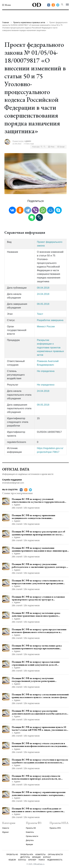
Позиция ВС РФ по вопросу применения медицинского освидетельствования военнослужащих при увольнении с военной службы (40, 517)
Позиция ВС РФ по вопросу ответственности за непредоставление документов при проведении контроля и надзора (37, 582)
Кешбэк (12, 860)
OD (37, 5)
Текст (40, 314)
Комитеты (30, 832)
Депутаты (30, 840)
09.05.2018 (43, 304)
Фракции (29, 844)
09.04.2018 (43, 288)
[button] (7, 5)
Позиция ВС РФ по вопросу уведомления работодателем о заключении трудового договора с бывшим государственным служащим (40, 566)
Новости (6, 828)
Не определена (46, 371)
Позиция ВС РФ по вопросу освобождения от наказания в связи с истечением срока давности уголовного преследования (37, 810)
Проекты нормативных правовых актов (29, 23)
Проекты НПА (55, 828)
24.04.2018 (43, 294)
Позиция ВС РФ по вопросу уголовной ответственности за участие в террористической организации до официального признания (38, 500)
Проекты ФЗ (31, 828)
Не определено (46, 385)
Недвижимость (55, 860)
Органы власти (32, 836)
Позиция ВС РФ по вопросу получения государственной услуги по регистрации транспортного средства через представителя (36, 680)
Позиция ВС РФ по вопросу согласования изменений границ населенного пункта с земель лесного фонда (40, 696)
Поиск (42, 860)
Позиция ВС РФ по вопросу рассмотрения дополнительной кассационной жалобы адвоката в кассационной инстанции (39, 712)
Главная (6, 23)
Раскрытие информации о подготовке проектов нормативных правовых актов (50, 347)
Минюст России (46, 327)
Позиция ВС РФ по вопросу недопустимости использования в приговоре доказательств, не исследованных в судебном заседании (36, 777)
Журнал (5, 832)
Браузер (32, 860)
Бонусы (22, 860)
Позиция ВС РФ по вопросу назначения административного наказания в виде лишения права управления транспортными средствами (40, 549)
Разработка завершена (50, 320)
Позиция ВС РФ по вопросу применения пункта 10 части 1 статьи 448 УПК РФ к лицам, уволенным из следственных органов (39, 728)
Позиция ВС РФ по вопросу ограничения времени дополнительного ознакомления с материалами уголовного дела (39, 794)
